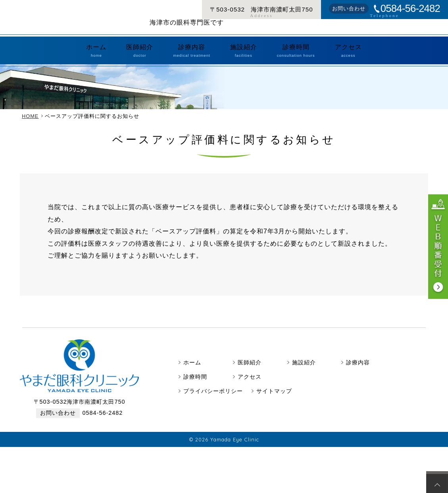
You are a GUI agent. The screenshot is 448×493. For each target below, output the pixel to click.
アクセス (317, 59)
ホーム (128, 59)
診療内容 (198, 59)
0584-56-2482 (410, 9)
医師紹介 (159, 59)
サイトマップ (274, 397)
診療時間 (277, 59)
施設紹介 (238, 59)
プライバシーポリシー (213, 397)
